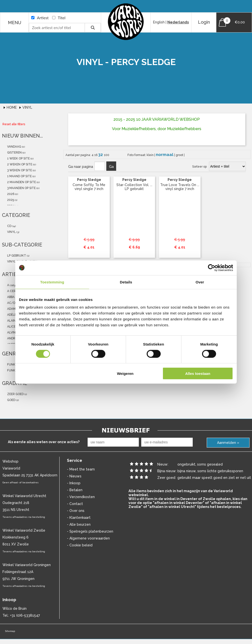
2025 (10, 200)
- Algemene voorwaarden (88, 538)
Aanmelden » (228, 443)
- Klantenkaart (79, 518)
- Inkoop (74, 483)
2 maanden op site (21, 182)
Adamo (12, 309)
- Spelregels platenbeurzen (90, 531)
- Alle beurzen (79, 524)
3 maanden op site (21, 188)
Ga (111, 167)
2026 (10, 194)
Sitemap (10, 631)
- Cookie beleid (80, 545)
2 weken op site (19, 164)
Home (12, 107)
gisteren (14, 153)
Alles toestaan (198, 374)
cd (9, 226)
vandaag (14, 147)
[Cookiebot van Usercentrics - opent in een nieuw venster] (212, 268)
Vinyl (27, 107)
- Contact (75, 504)
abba (10, 297)
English (159, 22)
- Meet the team (81, 469)
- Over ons (76, 511)
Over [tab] (200, 282)
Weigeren (125, 374)
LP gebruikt (16, 256)
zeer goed (15, 394)
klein (150, 155)
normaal (165, 155)
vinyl (11, 232)
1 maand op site (19, 176)
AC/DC (12, 303)
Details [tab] (126, 282)
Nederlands (178, 22)
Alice (11, 327)
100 (107, 155)
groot (180, 155)
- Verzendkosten (81, 497)
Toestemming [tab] (52, 282)
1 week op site (18, 158)
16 (96, 155)
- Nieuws (74, 476)
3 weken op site (19, 170)
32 (101, 155)
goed (11, 400)
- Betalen (75, 490)
